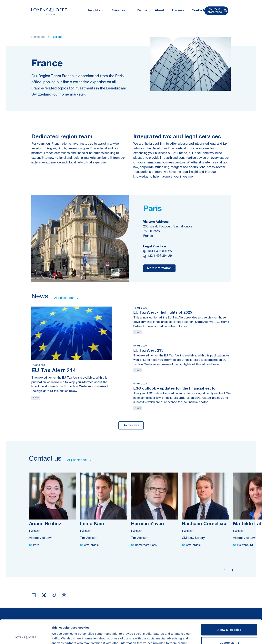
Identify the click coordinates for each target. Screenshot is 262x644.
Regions (57, 37)
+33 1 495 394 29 (157, 256)
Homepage (38, 37)
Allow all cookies (229, 607)
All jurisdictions (66, 298)
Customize (229, 620)
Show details (60, 636)
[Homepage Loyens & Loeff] (49, 11)
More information (159, 268)
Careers (178, 11)
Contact (198, 11)
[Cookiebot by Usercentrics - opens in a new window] (25, 636)
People (142, 11)
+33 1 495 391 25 (157, 252)
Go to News (131, 425)
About (160, 11)
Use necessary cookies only (229, 633)
